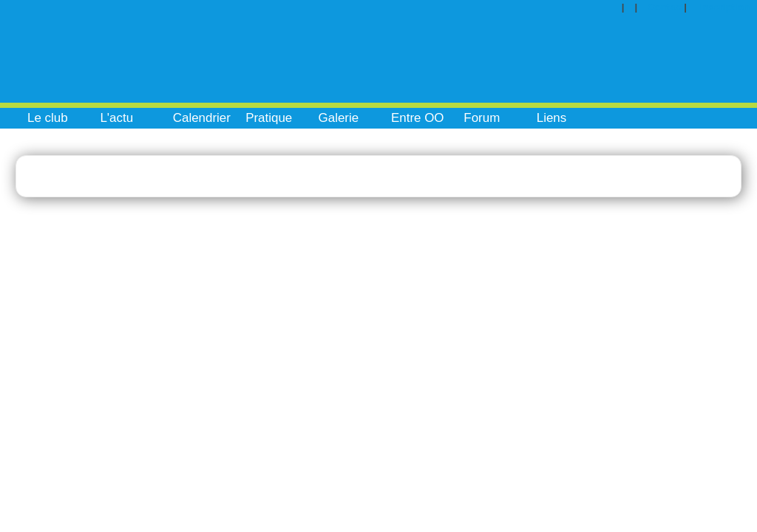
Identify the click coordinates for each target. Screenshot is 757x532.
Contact (666, 7)
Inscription (725, 7)
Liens (552, 118)
